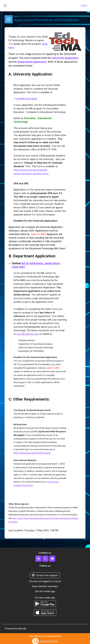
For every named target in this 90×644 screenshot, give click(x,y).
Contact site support (45, 574)
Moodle (22, 627)
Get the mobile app (45, 590)
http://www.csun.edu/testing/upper (32, 452)
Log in (84, 6)
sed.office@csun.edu (28, 333)
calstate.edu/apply (27, 98)
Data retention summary (45, 585)
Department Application (32, 61)
